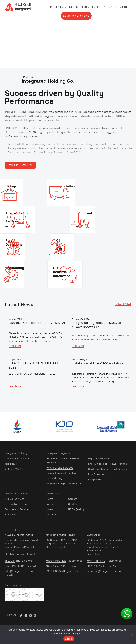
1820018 (10, 561)
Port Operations (97, 474)
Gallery (98, 16)
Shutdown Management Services (108, 469)
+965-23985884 (15, 566)
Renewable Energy (16, 504)
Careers (110, 16)
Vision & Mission (14, 469)
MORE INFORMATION (20, 165)
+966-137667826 (56, 561)
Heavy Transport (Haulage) (62, 473)
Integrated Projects (115, 7)
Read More (15, 346)
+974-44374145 (96, 561)
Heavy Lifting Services (60, 468)
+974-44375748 (96, 566)
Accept (69, 639)
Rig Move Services (99, 459)
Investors (52, 509)
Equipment (95, 480)
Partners (52, 515)
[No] (132, 635)
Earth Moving (55, 478)
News (50, 504)
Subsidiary (11, 515)
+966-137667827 (56, 566)
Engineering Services (17, 509)
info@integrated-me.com (20, 571)
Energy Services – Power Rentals (107, 464)
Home (50, 499)
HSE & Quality (76, 509)
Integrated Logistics (88, 7)
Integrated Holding (61, 7)
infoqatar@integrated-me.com (105, 571)
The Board (11, 464)
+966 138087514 (56, 571)
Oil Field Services (15, 499)
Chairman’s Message (17, 459)
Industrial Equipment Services (64, 483)
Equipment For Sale (76, 16)
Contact (124, 16)
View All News (123, 304)
